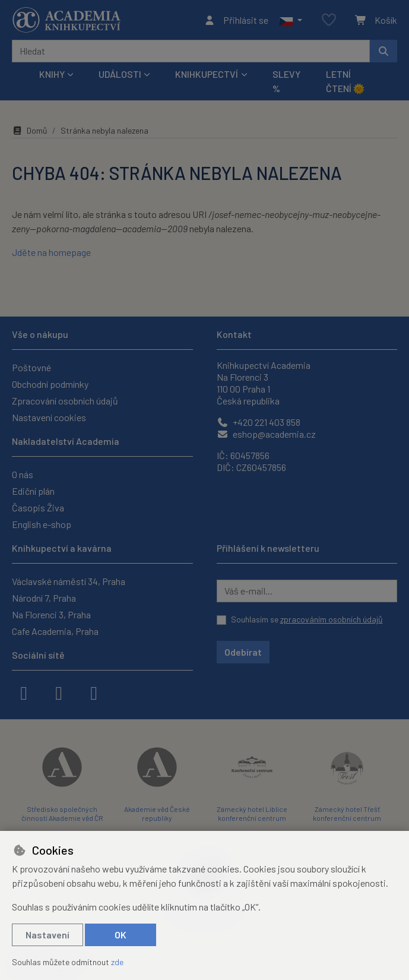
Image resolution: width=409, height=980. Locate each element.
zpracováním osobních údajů (332, 619)
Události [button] (120, 74)
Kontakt (234, 334)
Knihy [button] (52, 74)
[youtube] (94, 692)
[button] (291, 20)
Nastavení (47, 935)
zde (117, 962)
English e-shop (42, 524)
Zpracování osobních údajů (65, 401)
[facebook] (24, 692)
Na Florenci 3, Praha (51, 614)
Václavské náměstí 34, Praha (69, 581)
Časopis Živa (38, 508)
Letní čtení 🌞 (345, 81)
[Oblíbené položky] (329, 20)
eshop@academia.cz (266, 434)
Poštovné (31, 367)
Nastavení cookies (49, 417)
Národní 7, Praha (44, 598)
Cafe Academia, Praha (55, 631)
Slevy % (286, 81)
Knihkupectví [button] (207, 74)
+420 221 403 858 (259, 422)
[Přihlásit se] (236, 20)
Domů (30, 130)
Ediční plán (33, 491)
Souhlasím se (307, 619)
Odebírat (243, 652)
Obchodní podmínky (50, 384)
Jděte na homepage (51, 252)
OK (121, 935)
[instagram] (59, 692)
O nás (23, 474)
